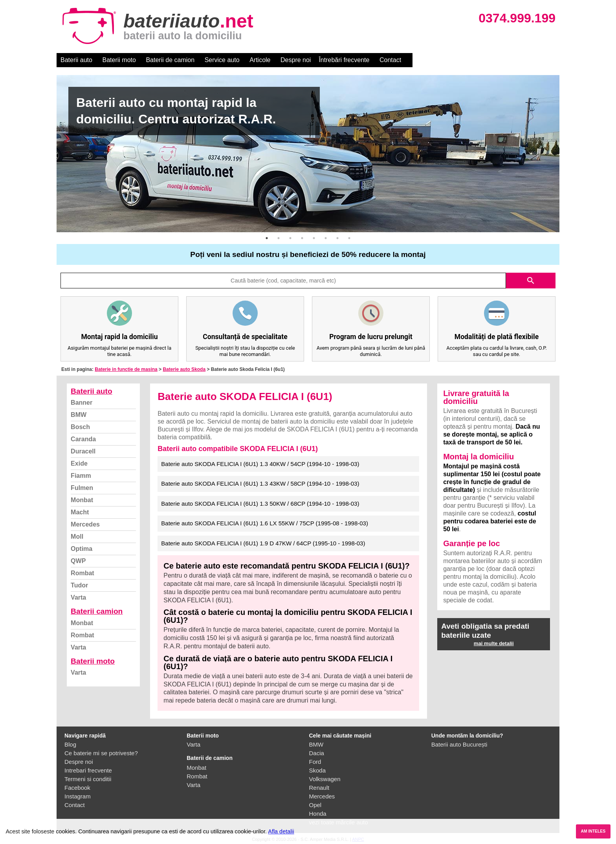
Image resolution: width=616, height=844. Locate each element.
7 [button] (337, 238)
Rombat (82, 573)
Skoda (318, 770)
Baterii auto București (459, 744)
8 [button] (349, 238)
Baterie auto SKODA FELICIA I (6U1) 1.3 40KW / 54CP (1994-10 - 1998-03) (260, 464)
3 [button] (290, 238)
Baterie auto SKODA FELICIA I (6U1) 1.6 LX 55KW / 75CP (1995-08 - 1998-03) (265, 523)
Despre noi (296, 60)
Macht (80, 512)
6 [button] (326, 238)
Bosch (80, 427)
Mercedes (85, 524)
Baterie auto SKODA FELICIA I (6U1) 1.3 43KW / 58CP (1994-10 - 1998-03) (260, 483)
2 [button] (279, 238)
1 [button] (267, 238)
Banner (82, 403)
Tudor (79, 585)
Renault (319, 788)
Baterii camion (97, 611)
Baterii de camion (170, 60)
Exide (79, 463)
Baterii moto (119, 60)
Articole (260, 60)
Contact (390, 60)
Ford (315, 762)
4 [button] (302, 238)
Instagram (78, 796)
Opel (315, 805)
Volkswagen (325, 779)
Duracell (83, 451)
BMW (79, 415)
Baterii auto (76, 60)
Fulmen (82, 488)
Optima (82, 549)
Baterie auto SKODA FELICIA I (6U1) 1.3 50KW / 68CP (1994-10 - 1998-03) (260, 504)
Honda (318, 814)
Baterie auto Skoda (184, 369)
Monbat (82, 500)
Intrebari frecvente (88, 770)
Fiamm (81, 476)
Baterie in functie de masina (126, 369)
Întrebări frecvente (344, 60)
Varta (78, 597)
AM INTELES (593, 831)
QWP (78, 561)
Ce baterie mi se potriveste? (101, 753)
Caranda (83, 439)
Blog (70, 744)
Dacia (317, 753)
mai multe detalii (494, 643)
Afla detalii (281, 831)
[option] (308, 154)
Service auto (222, 60)
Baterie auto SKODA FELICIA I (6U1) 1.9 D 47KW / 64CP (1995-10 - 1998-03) (263, 543)
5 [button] (314, 238)
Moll (77, 537)
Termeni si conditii (88, 779)
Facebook (77, 788)
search (531, 281)
